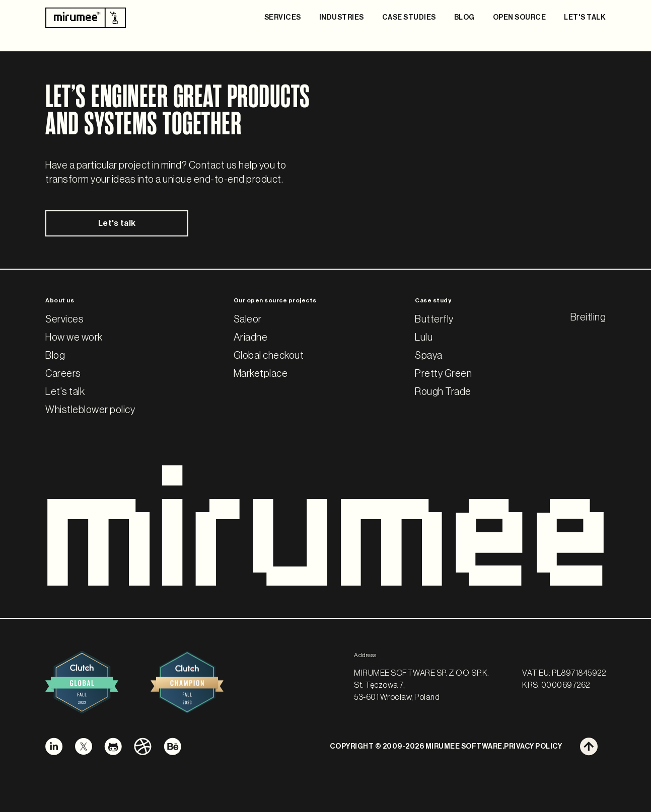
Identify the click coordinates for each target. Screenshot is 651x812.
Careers (63, 374)
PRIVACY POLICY (533, 747)
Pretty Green (443, 374)
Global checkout (269, 356)
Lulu (424, 338)
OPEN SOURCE (520, 18)
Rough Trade (443, 392)
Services (64, 320)
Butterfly (434, 320)
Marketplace (261, 374)
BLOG (464, 18)
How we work (74, 338)
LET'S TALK (585, 18)
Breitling (588, 318)
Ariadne (251, 338)
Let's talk (110, 224)
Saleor (248, 320)
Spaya (429, 356)
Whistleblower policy (90, 411)
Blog (55, 356)
